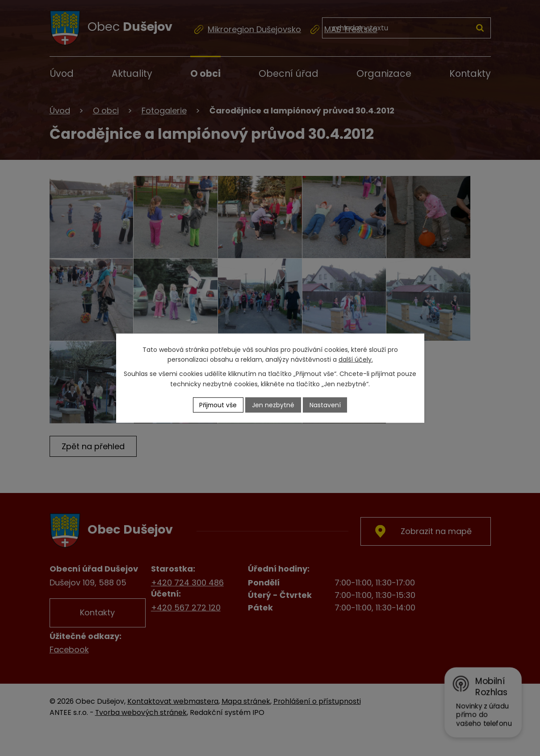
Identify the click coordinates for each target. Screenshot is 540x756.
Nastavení (326, 405)
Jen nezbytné (274, 405)
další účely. (356, 359)
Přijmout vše (218, 405)
